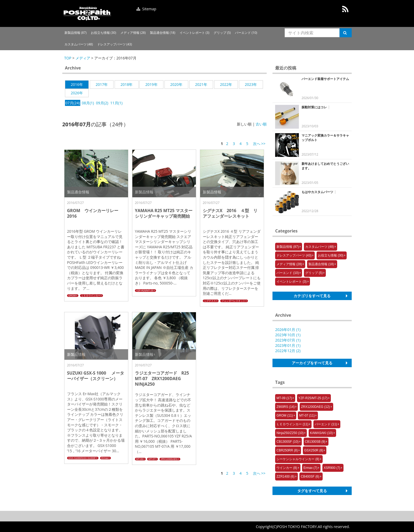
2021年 (201, 84)
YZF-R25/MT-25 (145, 291)
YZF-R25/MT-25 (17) (313, 398)
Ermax (105, 458)
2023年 (251, 84)
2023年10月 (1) (288, 335)
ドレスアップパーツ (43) (115, 44)
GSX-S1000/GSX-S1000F (82, 458)
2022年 (226, 84)
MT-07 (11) (307, 416)
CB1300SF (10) (287, 442)
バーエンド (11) (326, 424)
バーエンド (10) (246, 33)
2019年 (152, 84)
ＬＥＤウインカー (91, 296)
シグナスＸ (210, 301)
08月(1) (88, 103)
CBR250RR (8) (287, 450)
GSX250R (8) (314, 450)
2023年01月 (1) (288, 345)
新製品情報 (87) (76, 33)
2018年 (126, 84)
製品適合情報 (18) (163, 33)
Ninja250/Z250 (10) (290, 433)
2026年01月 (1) (288, 330)
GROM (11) (285, 416)
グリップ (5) (222, 33)
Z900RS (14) (286, 407)
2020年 (176, 84)
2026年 (77, 93)
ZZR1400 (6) (285, 477)
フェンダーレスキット (233, 301)
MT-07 (152, 459)
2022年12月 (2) (288, 351)
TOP (68, 58)
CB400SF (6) (310, 477)
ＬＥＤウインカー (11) (292, 424)
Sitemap (146, 9)
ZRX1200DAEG (169, 459)
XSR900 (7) (332, 468)
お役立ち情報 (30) (103, 33)
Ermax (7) (310, 468)
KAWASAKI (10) (321, 433)
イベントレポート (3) (194, 33)
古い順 (261, 124)
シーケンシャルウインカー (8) (298, 459)
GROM (72, 296)
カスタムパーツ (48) (79, 44)
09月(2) (102, 103)
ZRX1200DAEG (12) (315, 407)
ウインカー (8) (287, 468)
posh (87, 13)
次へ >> (259, 144)
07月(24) (73, 103)
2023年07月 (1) (288, 340)
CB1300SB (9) (315, 442)
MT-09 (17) (284, 398)
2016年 (77, 84)
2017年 (102, 84)
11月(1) (116, 103)
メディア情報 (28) (133, 33)
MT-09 (140, 459)
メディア (83, 58)
